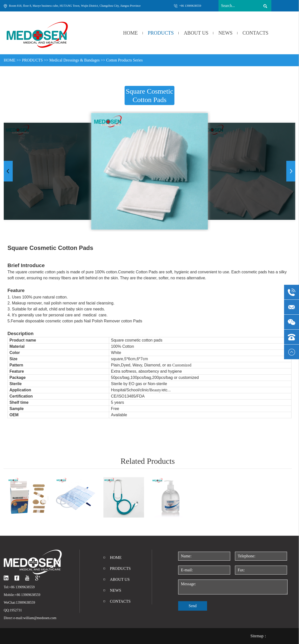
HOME (130, 33)
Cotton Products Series (124, 60)
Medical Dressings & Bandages (75, 60)
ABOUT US (196, 33)
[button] (291, 171)
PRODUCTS (161, 33)
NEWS (225, 33)
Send (193, 606)
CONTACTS (255, 33)
